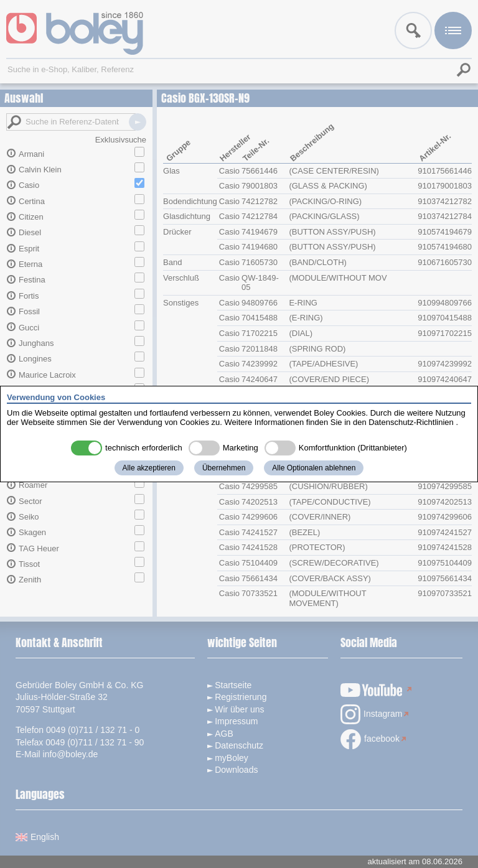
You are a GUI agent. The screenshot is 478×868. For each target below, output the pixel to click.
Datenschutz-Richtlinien (411, 422)
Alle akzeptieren (149, 468)
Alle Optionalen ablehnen (314, 468)
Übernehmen (224, 468)
